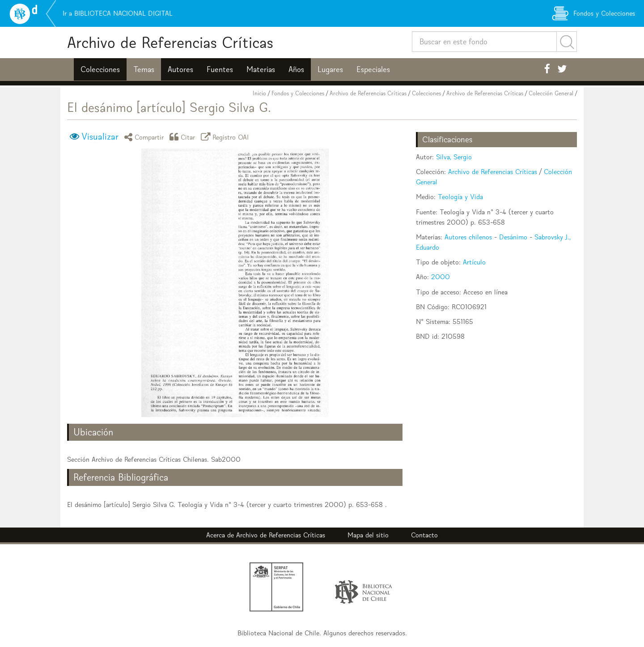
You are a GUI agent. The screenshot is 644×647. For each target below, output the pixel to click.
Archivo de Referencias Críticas (170, 42)
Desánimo (513, 237)
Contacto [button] (424, 535)
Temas (144, 69)
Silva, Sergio (454, 157)
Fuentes (220, 69)
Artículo (474, 262)
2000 (441, 277)
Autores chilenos (468, 237)
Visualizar (100, 136)
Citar (184, 137)
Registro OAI (226, 137)
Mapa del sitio (368, 535)
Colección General (551, 93)
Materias (261, 69)
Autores (180, 69)
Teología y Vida (460, 197)
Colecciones (100, 69)
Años (296, 69)
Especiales (373, 69)
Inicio (259, 93)
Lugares (330, 69)
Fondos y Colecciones (298, 93)
